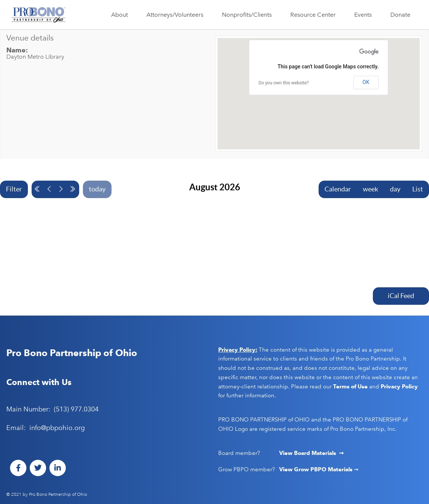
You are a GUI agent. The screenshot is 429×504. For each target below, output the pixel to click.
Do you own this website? (284, 83)
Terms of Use (350, 387)
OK (366, 82)
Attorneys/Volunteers (177, 15)
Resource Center (315, 15)
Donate (400, 15)
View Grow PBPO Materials (317, 469)
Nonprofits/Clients (249, 15)
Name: (17, 50)
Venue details (30, 38)
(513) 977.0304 (76, 409)
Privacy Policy (399, 387)
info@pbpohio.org (57, 428)
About (121, 15)
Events (365, 15)
